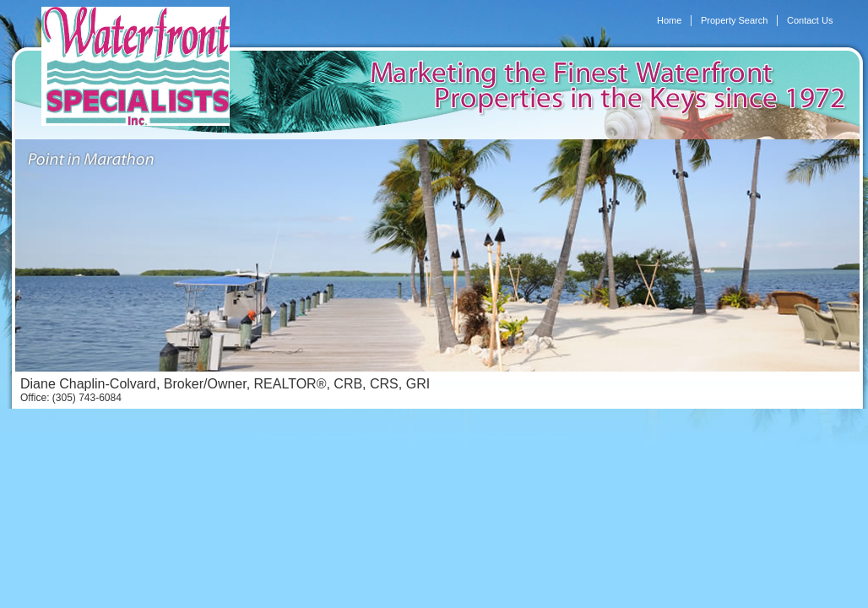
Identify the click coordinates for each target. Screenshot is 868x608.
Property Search (734, 20)
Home (669, 20)
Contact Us (810, 20)
